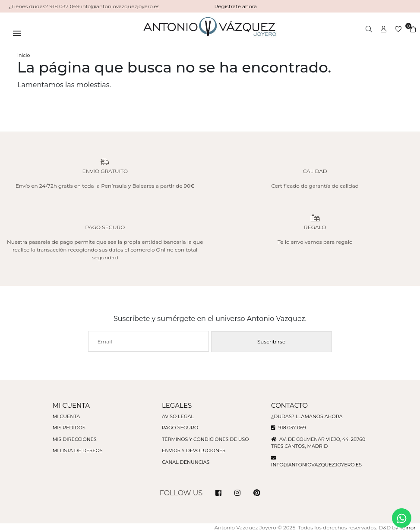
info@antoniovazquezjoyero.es (316, 465)
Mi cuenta (66, 416)
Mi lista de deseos (78, 450)
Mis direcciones (75, 439)
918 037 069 (289, 428)
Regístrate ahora (236, 6)
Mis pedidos (69, 428)
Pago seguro (180, 428)
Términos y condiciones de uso (205, 439)
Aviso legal (178, 416)
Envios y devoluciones (194, 450)
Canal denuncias (186, 462)
